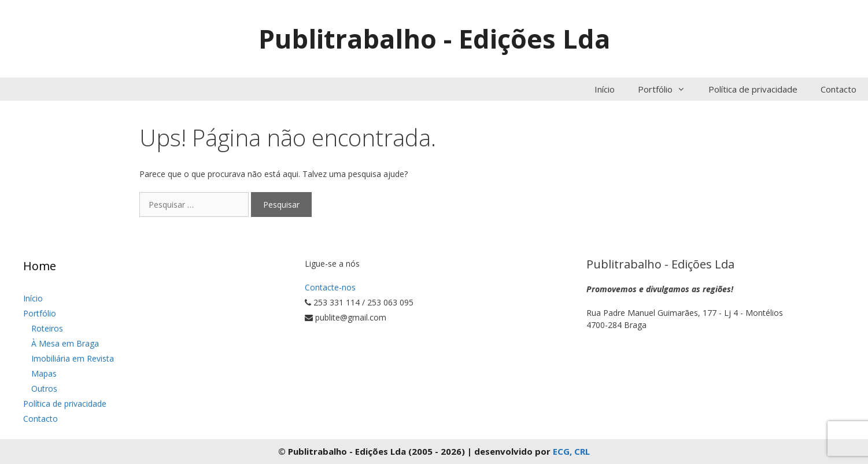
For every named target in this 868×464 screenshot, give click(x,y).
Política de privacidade (753, 89)
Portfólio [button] (667, 89)
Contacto (839, 89)
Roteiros (47, 328)
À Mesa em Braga (65, 343)
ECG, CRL (571, 451)
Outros (44, 388)
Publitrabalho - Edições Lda (434, 38)
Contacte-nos (330, 287)
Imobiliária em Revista (73, 358)
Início (605, 89)
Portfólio (40, 313)
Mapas (44, 373)
